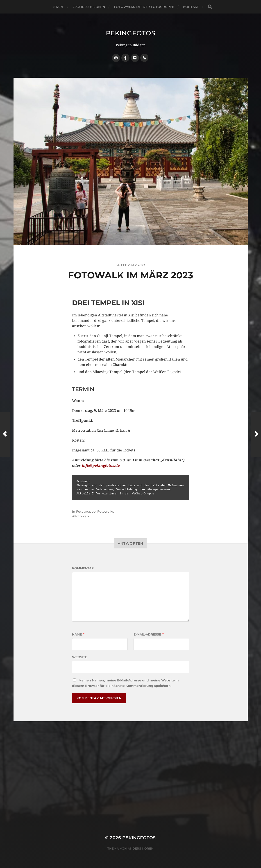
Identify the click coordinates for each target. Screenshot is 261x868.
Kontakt (191, 7)
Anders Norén (141, 848)
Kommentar (83, 568)
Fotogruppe (86, 512)
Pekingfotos (131, 33)
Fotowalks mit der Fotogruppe (144, 7)
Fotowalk (82, 516)
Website (79, 657)
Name (78, 634)
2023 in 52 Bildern (89, 7)
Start (59, 7)
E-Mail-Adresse (149, 634)
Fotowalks (106, 512)
